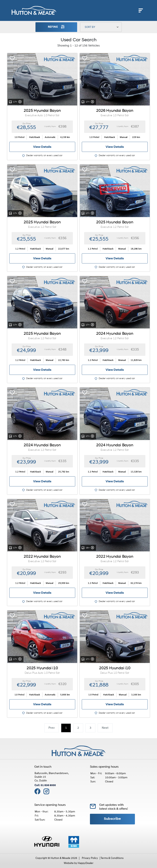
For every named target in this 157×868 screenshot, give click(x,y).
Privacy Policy (90, 858)
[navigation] (141, 11)
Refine (56, 27)
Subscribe (112, 819)
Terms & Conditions (112, 858)
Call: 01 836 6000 (45, 785)
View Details (42, 147)
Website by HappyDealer (79, 863)
